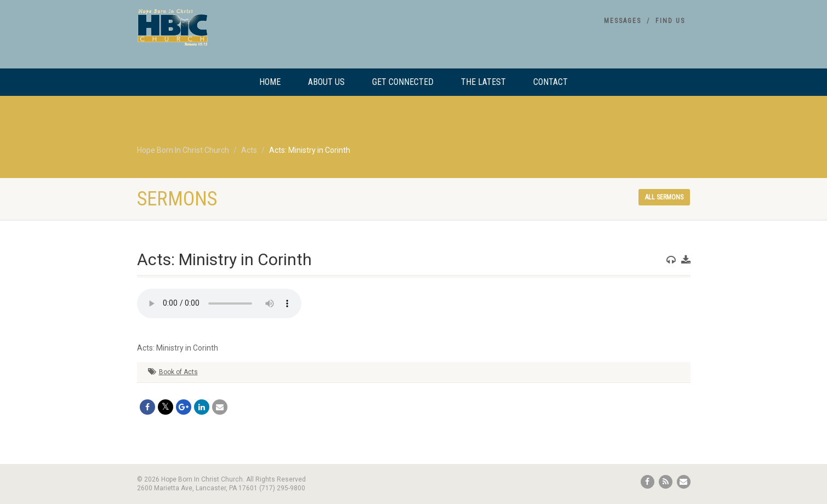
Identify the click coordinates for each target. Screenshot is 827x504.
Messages (623, 21)
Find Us (670, 21)
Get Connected (403, 82)
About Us (326, 82)
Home (270, 82)
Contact (551, 82)
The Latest (483, 82)
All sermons (664, 197)
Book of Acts (178, 372)
